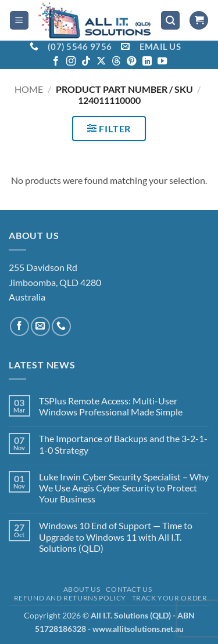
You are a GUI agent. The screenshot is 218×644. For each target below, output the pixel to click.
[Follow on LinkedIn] (147, 61)
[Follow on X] (101, 61)
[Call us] (61, 326)
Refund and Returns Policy (70, 598)
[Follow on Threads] (116, 61)
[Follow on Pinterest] (131, 61)
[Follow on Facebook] (56, 61)
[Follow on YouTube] (162, 61)
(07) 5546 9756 (80, 46)
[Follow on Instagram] (71, 61)
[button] (19, 21)
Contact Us (129, 589)
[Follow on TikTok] (86, 61)
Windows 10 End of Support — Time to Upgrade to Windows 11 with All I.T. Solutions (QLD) (116, 536)
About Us (82, 589)
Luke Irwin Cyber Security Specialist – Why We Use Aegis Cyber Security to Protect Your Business (124, 488)
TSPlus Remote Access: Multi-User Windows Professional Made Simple (111, 406)
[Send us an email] (40, 326)
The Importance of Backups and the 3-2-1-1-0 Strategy (123, 444)
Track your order (170, 598)
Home (29, 89)
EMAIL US (160, 46)
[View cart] (199, 21)
